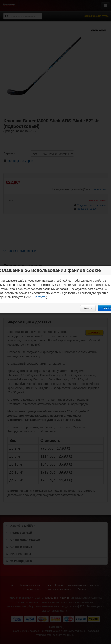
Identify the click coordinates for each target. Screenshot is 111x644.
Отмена (88, 308)
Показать (40, 297)
